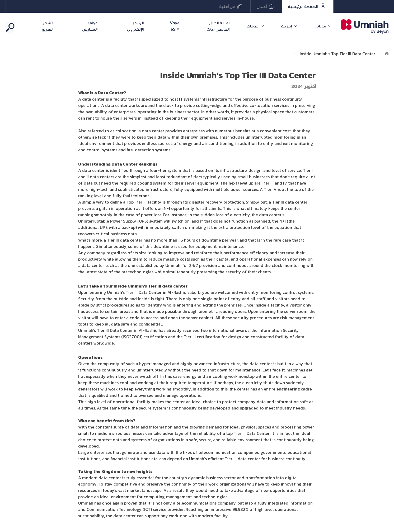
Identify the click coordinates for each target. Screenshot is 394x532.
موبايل (322, 26)
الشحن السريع (53, 26)
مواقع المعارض (97, 26)
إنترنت (294, 26)
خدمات (265, 26)
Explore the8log (274, 54)
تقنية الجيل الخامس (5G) (236, 26)
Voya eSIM (186, 26)
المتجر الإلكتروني (144, 26)
